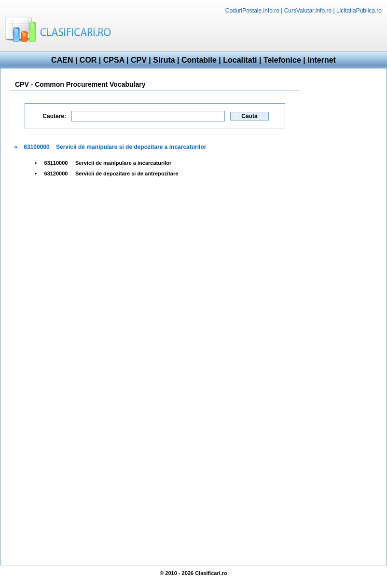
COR (88, 60)
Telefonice (282, 60)
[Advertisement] (343, 220)
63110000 (56, 163)
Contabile (199, 60)
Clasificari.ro (211, 573)
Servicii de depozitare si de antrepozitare (127, 174)
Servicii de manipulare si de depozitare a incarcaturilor (131, 147)
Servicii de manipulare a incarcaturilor (123, 163)
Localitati (240, 60)
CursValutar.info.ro (308, 11)
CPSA (114, 60)
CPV (139, 60)
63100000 (36, 147)
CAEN (62, 60)
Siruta (164, 60)
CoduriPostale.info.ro (252, 11)
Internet (322, 60)
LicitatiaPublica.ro (359, 11)
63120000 (56, 174)
